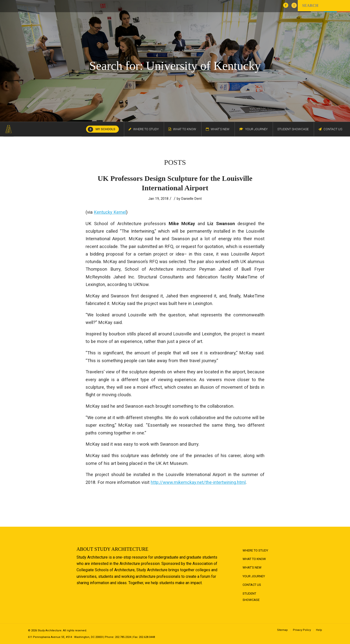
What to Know (254, 559)
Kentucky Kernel (110, 212)
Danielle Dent (192, 199)
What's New (252, 567)
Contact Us (252, 585)
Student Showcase (251, 597)
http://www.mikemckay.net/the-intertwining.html (198, 482)
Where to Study (255, 550)
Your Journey (254, 576)
